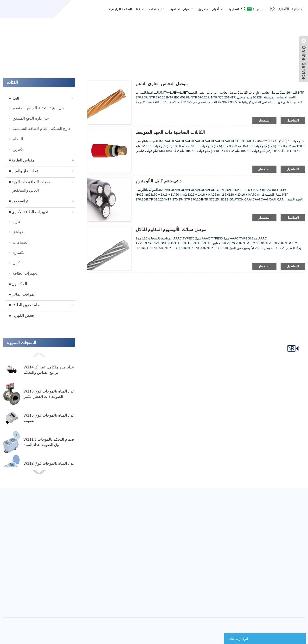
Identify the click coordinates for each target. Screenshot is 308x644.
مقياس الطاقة (23, 160)
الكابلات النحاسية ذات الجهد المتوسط (170, 132)
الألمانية (284, 9)
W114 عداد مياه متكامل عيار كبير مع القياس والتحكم (49, 370)
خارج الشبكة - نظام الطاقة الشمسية (42, 129)
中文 (272, 9)
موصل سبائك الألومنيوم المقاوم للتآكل (171, 230)
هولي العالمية (182, 9)
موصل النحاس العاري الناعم (162, 84)
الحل (15, 98)
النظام (18, 139)
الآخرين (19, 149)
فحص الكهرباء (23, 315)
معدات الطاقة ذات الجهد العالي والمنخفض (31, 186)
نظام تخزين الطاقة (26, 305)
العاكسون (19, 284)
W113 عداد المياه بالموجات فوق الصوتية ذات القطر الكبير (49, 394)
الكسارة (19, 253)
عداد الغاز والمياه (25, 171)
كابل (16, 263)
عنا (141, 9)
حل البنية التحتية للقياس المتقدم (38, 108)
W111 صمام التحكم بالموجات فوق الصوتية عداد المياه (49, 442)
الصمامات (21, 242)
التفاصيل (293, 120)
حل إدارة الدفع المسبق (31, 118)
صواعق (19, 232)
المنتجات (158, 9)
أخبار (218, 9)
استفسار (265, 120)
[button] (39, 354)
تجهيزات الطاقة (25, 273)
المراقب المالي (24, 294)
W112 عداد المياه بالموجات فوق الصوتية (49, 466)
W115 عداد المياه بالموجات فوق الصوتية (49, 418)
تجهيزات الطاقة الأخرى (30, 212)
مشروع (203, 9)
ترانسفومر (20, 201)
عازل (17, 222)
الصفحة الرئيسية (121, 9)
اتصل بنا (233, 9)
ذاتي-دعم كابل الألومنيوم (159, 181)
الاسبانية (298, 9)
